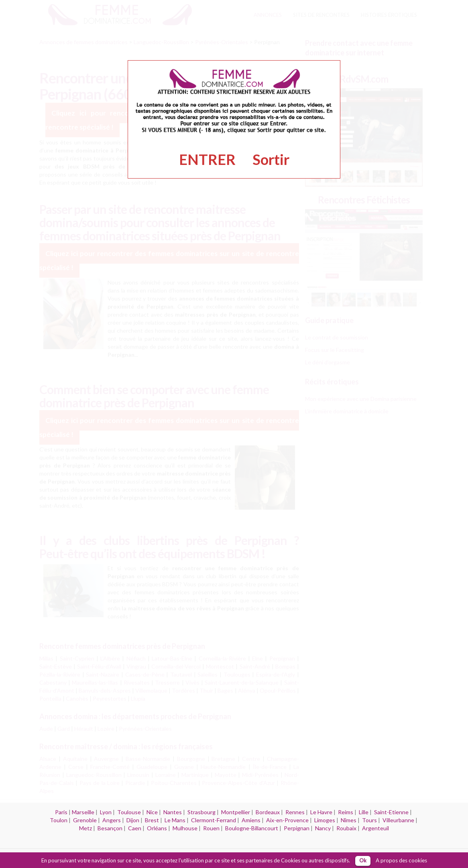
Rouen (211, 828)
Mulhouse (185, 828)
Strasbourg (201, 812)
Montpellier (236, 812)
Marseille (83, 812)
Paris (61, 812)
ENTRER (207, 159)
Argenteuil (375, 828)
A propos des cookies (401, 860)
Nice (152, 812)
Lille (364, 812)
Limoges (325, 820)
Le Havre (321, 812)
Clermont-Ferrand (214, 820)
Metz (85, 828)
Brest (152, 820)
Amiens (251, 820)
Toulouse (129, 812)
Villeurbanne (398, 820)
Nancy (323, 828)
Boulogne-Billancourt (252, 828)
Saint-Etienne (391, 812)
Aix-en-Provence (287, 820)
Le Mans (175, 820)
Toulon (59, 820)
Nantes (173, 812)
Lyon (106, 812)
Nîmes (349, 820)
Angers (112, 820)
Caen (135, 828)
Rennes (295, 812)
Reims (346, 812)
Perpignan (297, 828)
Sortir (271, 159)
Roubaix (346, 828)
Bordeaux (268, 812)
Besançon (110, 828)
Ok (363, 860)
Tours (369, 820)
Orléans (157, 828)
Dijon (133, 820)
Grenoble (85, 820)
